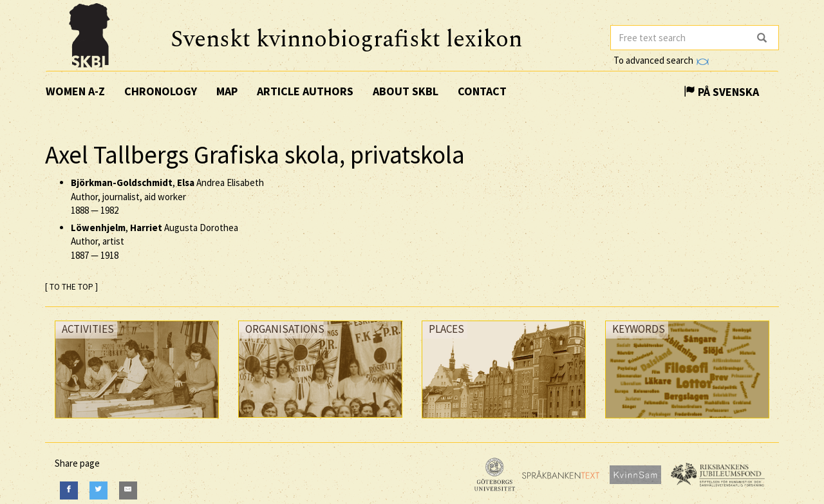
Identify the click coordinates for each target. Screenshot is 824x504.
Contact (482, 91)
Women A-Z (75, 91)
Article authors (305, 91)
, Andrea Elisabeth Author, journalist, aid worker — (167, 196)
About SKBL (406, 91)
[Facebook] (69, 490)
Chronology (161, 91)
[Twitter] (98, 490)
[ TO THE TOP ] (71, 287)
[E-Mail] (128, 490)
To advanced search (661, 60)
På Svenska (721, 92)
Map (227, 91)
